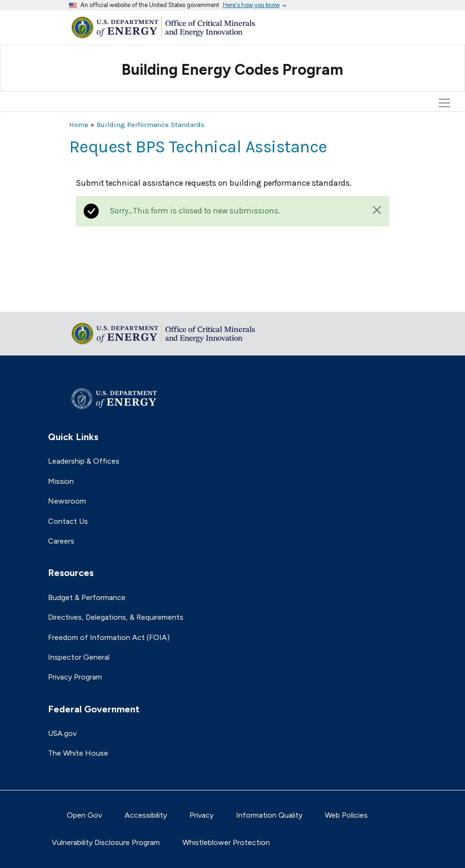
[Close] (377, 210)
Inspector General (79, 657)
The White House (78, 753)
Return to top (93, 298)
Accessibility (146, 815)
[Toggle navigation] (446, 61)
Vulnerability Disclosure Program (106, 842)
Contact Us (68, 521)
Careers (61, 541)
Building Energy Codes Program (232, 70)
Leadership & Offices (84, 461)
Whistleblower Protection (226, 842)
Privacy (201, 815)
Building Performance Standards (150, 125)
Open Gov (84, 815)
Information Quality (269, 815)
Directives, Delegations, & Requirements (116, 617)
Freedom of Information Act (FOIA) (109, 637)
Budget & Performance (87, 597)
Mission (61, 481)
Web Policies (346, 815)
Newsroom (67, 501)
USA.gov (62, 733)
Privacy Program (75, 677)
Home (79, 125)
